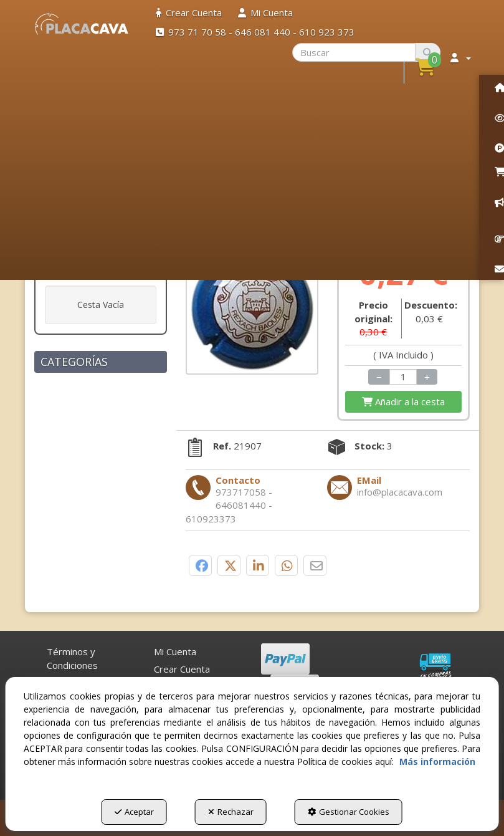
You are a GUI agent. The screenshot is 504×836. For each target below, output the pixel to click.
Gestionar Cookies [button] (349, 812)
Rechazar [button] (231, 812)
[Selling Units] (403, 377)
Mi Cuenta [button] (175, 651)
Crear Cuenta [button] (182, 669)
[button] (82, 24)
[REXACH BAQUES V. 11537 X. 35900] (252, 309)
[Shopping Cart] (403, 402)
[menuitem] (189, 13)
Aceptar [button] (134, 812)
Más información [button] (437, 762)
